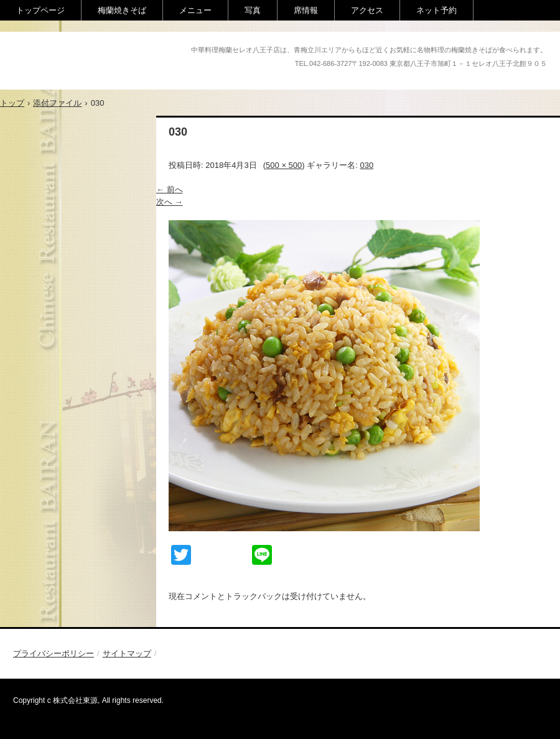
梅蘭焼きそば (122, 10)
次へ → (170, 202)
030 (366, 165)
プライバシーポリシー (54, 653)
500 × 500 (284, 165)
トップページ (40, 10)
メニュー (195, 10)
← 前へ (170, 189)
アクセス (367, 10)
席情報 (306, 10)
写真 (253, 10)
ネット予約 (436, 10)
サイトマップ (127, 653)
